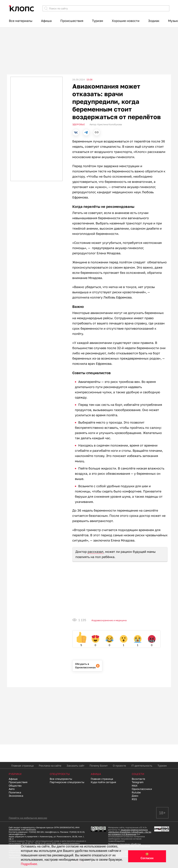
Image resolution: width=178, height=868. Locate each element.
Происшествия (72, 21)
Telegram (138, 782)
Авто (12, 789)
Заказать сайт (75, 766)
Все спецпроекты (61, 779)
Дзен (135, 796)
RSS (134, 799)
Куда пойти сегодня (103, 782)
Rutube (136, 792)
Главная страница (22, 766)
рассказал (96, 552)
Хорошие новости (126, 21)
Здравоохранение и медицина (110, 620)
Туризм (98, 21)
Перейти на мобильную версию (28, 818)
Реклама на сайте (50, 766)
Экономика (16, 796)
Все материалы (21, 21)
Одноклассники (142, 789)
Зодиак (154, 21)
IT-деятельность (142, 766)
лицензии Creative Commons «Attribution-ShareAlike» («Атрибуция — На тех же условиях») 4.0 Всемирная (130, 832)
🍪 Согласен (147, 856)
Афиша (46, 21)
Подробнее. (29, 864)
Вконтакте (138, 779)
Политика (15, 792)
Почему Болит (99, 766)
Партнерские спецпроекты (67, 782)
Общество (15, 786)
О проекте (119, 766)
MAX (135, 786)
